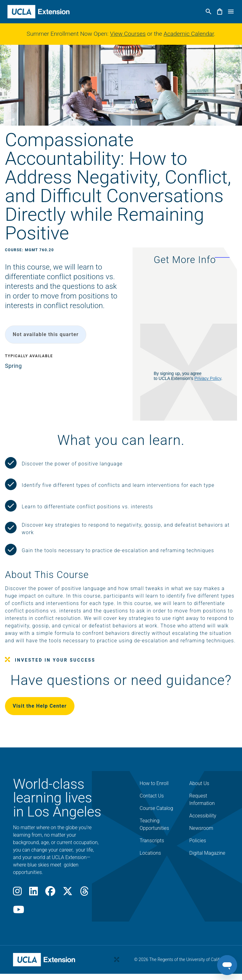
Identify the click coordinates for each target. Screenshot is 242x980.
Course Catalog (156, 808)
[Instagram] (17, 893)
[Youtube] (19, 911)
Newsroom (201, 828)
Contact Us (152, 796)
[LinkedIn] (34, 893)
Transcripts (152, 841)
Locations (150, 853)
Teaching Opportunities (154, 824)
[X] (68, 893)
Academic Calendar (189, 34)
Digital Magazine (207, 853)
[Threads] (84, 893)
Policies (198, 841)
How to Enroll (154, 783)
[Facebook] (50, 893)
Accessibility (203, 816)
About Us (199, 783)
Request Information (202, 800)
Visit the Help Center (40, 706)
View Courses (128, 34)
